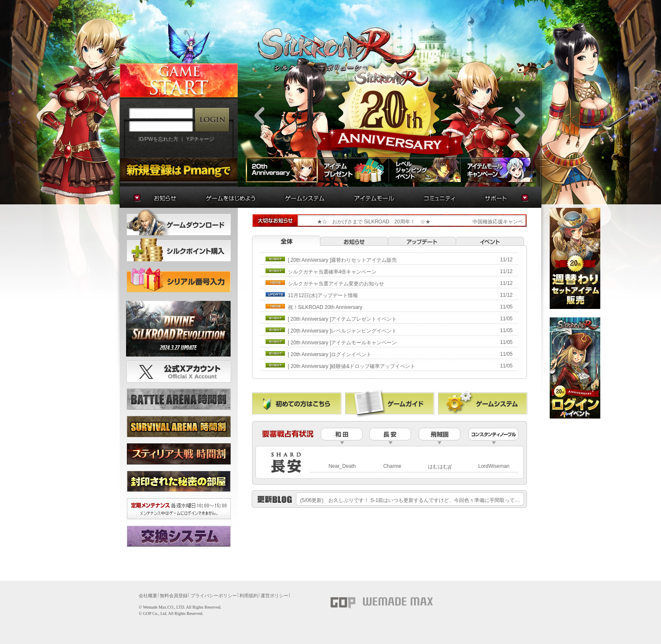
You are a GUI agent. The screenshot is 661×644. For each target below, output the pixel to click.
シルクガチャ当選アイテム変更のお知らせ (336, 284)
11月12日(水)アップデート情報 (323, 295)
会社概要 (148, 596)
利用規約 (249, 596)
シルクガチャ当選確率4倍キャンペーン (332, 272)
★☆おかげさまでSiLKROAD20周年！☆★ (366, 222)
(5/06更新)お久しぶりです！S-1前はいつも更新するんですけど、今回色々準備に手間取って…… (412, 500)
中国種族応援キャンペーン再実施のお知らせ (523, 222)
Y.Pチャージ (200, 139)
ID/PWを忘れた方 (158, 139)
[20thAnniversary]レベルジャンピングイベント (343, 331)
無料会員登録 (174, 596)
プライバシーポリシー (214, 596)
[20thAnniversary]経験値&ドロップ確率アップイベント (352, 366)
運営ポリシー (274, 596)
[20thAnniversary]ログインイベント (330, 354)
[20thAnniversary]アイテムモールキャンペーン (343, 343)
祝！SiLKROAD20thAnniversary (325, 307)
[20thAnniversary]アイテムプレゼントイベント (343, 319)
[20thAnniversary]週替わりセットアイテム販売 (343, 260)
